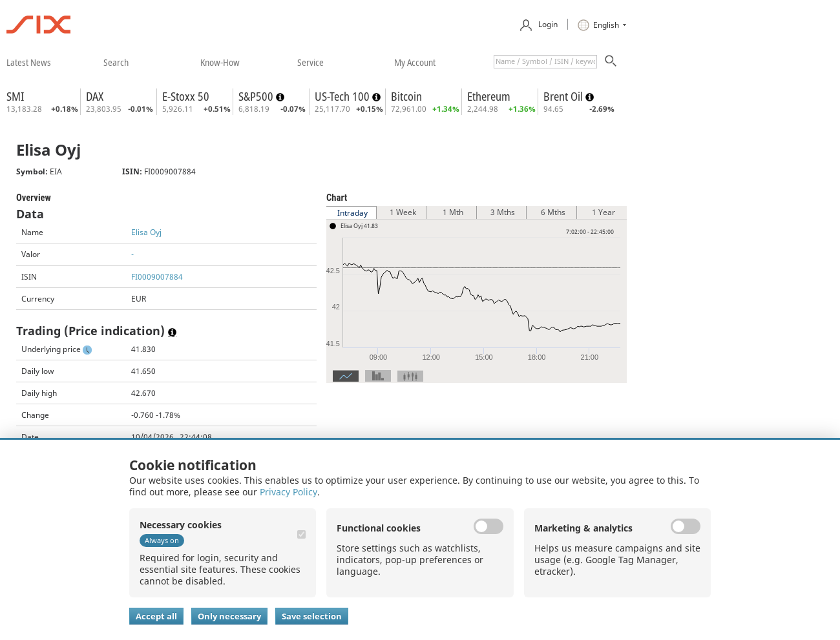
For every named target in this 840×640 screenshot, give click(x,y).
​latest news (29, 62)
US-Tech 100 (343, 96)
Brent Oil (564, 96)
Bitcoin (406, 96)
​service (310, 62)
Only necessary (229, 616)
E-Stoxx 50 (186, 96)
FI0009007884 (157, 277)
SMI (15, 96)
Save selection (312, 616)
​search (116, 62)
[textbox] (545, 62)
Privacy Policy (289, 492)
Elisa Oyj (146, 232)
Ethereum (489, 96)
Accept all (156, 616)
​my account (415, 62)
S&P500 (257, 96)
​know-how (220, 62)
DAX (95, 96)
